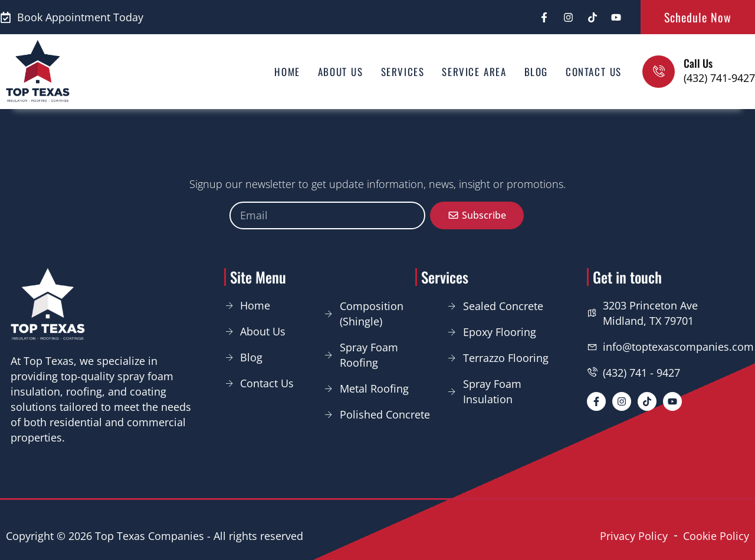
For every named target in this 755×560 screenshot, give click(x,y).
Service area (474, 72)
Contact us (594, 72)
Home (287, 72)
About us (341, 72)
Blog (536, 72)
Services (403, 72)
